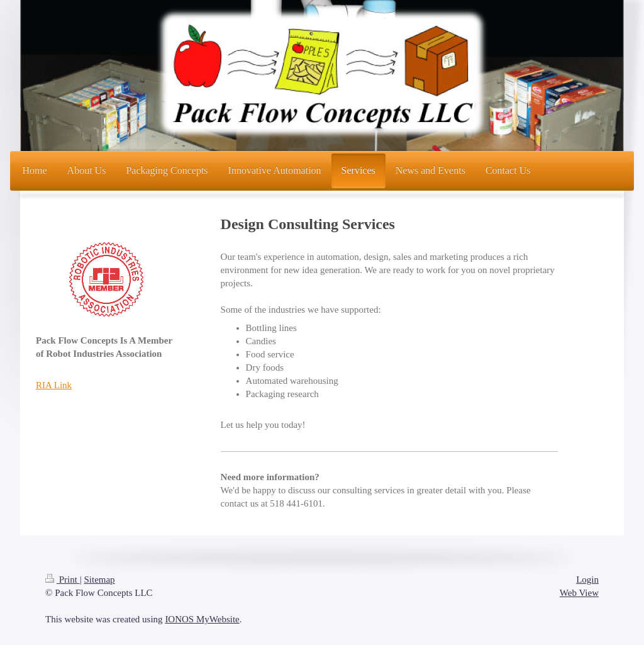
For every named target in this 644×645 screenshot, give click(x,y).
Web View (579, 593)
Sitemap (99, 580)
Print (63, 580)
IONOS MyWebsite (202, 619)
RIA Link (54, 385)
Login (587, 580)
